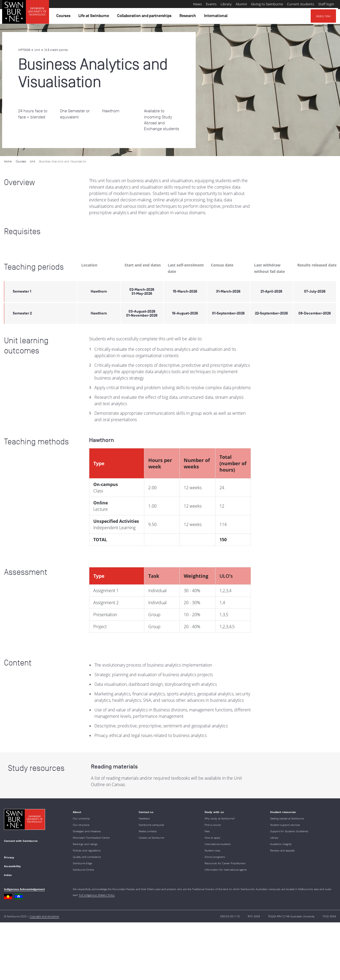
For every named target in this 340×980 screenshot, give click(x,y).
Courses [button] (64, 17)
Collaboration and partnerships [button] (145, 17)
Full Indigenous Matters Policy (97, 895)
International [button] (217, 17)
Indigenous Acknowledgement (24, 889)
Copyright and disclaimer (44, 916)
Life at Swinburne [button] (95, 17)
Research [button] (189, 17)
